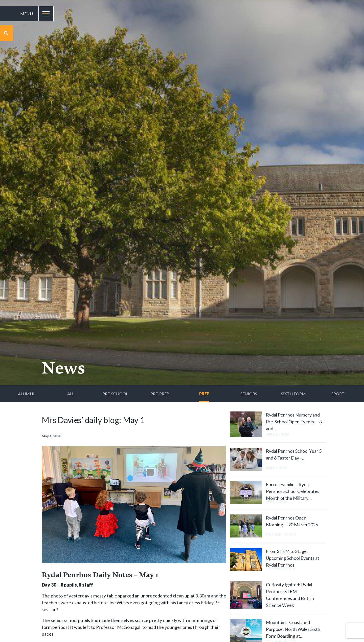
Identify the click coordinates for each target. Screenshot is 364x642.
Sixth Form (293, 394)
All (71, 394)
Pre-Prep (160, 394)
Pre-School (115, 394)
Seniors (249, 394)
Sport (338, 394)
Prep (204, 394)
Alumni (26, 394)
